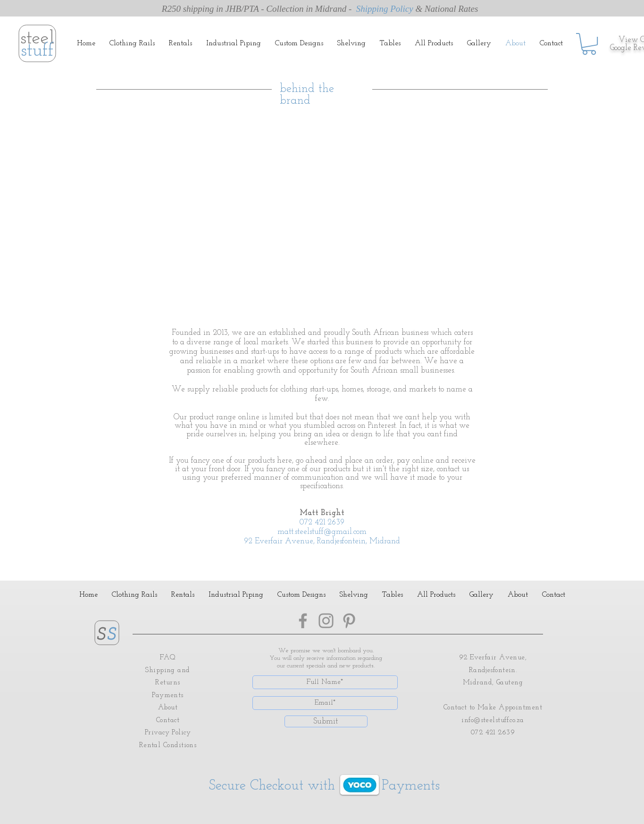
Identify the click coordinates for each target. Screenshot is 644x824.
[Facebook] (303, 621)
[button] (589, 44)
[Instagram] (326, 621)
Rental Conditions (168, 745)
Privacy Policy (168, 733)
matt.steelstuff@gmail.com (322, 532)
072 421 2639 (322, 522)
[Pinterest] (349, 621)
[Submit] (326, 721)
